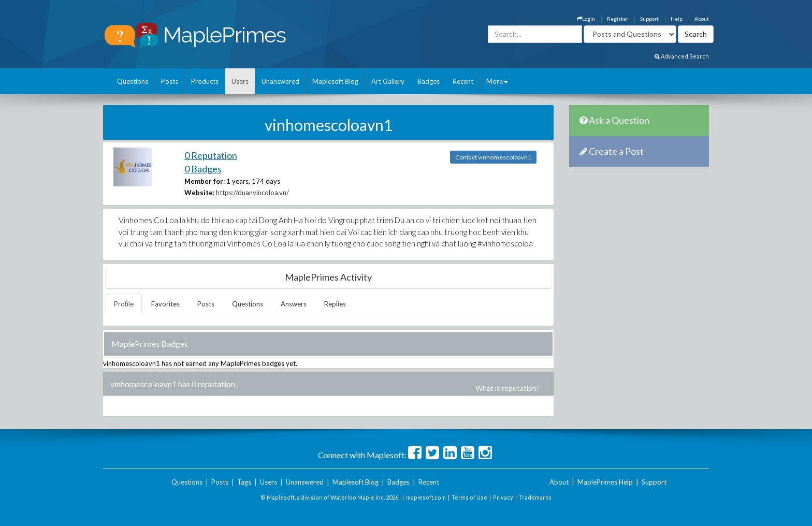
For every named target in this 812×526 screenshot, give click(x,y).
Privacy (503, 497)
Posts (170, 81)
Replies (335, 304)
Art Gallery (388, 81)
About (702, 19)
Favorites (165, 304)
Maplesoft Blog (335, 81)
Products (205, 81)
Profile (124, 304)
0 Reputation (211, 155)
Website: (199, 193)
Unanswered (280, 81)
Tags (244, 482)
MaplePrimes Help (605, 482)
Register (618, 19)
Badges (429, 81)
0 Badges (203, 169)
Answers (294, 304)
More (497, 81)
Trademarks (535, 497)
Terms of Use (469, 497)
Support (649, 19)
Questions (133, 81)
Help (677, 19)
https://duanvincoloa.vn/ (252, 193)
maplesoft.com (426, 497)
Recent (463, 81)
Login (586, 19)
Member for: (205, 181)
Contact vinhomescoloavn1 (493, 157)
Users (240, 81)
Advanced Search (682, 56)
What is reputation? (508, 388)
